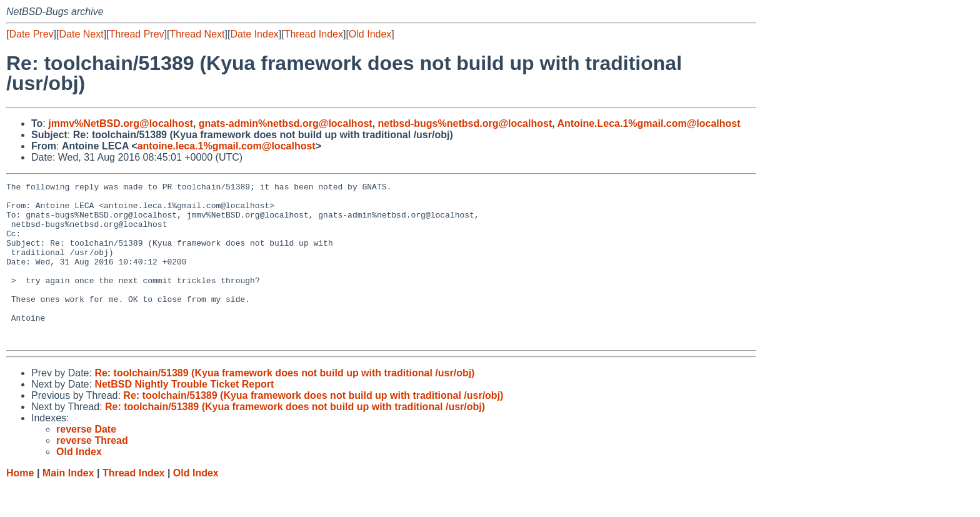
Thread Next (197, 34)
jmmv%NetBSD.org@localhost (121, 123)
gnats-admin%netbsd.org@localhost (286, 123)
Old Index (370, 34)
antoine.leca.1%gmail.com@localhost (227, 146)
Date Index (254, 34)
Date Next (81, 34)
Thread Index (314, 34)
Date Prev (31, 34)
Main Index (68, 505)
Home (20, 505)
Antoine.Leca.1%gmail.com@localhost (649, 123)
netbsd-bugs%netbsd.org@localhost (465, 123)
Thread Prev (137, 34)
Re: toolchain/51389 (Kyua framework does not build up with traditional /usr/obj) (284, 405)
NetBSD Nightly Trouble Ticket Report (184, 416)
